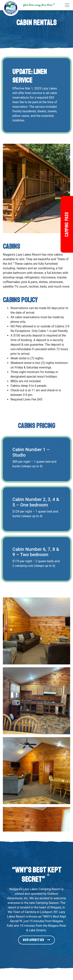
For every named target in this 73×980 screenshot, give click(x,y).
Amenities (48, 857)
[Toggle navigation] (67, 5)
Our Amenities (36, 725)
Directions (48, 885)
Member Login (51, 876)
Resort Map (49, 880)
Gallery (46, 866)
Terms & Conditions (54, 889)
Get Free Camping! (54, 871)
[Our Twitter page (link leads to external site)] (55, 962)
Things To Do (50, 862)
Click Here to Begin (36, 813)
